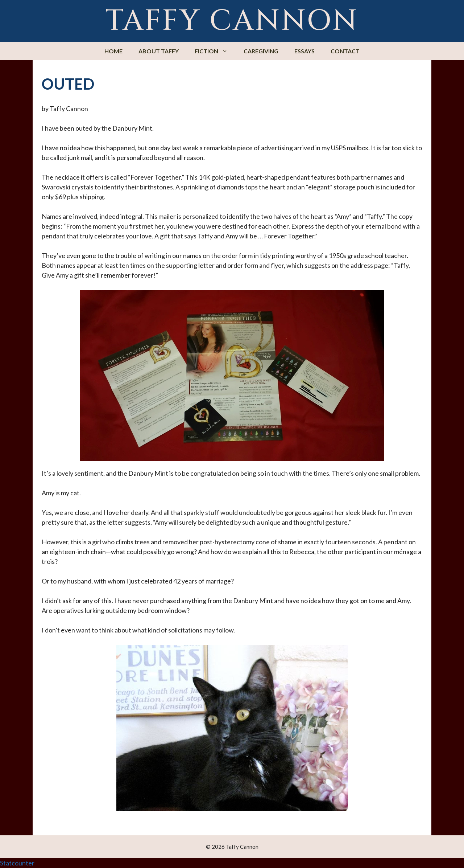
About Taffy (159, 51)
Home (113, 51)
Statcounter (17, 863)
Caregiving (261, 51)
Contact (345, 51)
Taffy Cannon (232, 21)
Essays (304, 51)
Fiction (215, 51)
